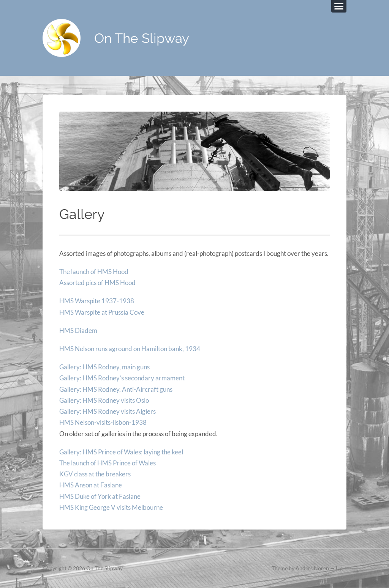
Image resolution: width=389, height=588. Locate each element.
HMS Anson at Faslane (91, 485)
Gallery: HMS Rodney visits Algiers (108, 411)
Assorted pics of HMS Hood (97, 283)
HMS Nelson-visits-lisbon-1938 (103, 422)
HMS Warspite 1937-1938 (97, 301)
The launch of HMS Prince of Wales (108, 463)
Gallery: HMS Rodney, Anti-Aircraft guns (116, 389)
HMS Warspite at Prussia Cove (102, 312)
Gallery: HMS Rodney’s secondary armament (122, 378)
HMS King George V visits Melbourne (111, 507)
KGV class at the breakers (95, 474)
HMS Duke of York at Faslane (100, 496)
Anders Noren (312, 568)
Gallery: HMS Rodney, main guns (104, 367)
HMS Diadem (78, 330)
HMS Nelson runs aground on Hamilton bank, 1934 (130, 349)
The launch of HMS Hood (94, 272)
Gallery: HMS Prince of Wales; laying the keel (121, 452)
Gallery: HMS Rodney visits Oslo (104, 400)
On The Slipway (142, 38)
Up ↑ (341, 568)
